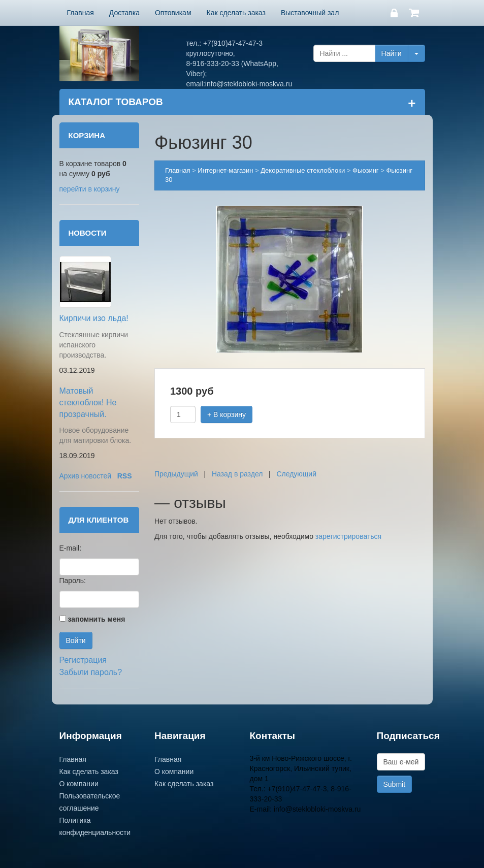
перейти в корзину (90, 189)
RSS (125, 476)
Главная (80, 13)
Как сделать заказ (236, 13)
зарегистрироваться (348, 536)
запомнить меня (96, 619)
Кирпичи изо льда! (94, 318)
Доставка (124, 13)
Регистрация (83, 660)
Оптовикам (173, 13)
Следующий (296, 474)
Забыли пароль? (91, 672)
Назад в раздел (237, 474)
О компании (79, 784)
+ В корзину (227, 414)
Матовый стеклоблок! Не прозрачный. (88, 403)
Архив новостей (86, 476)
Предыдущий (176, 474)
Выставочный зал (310, 13)
